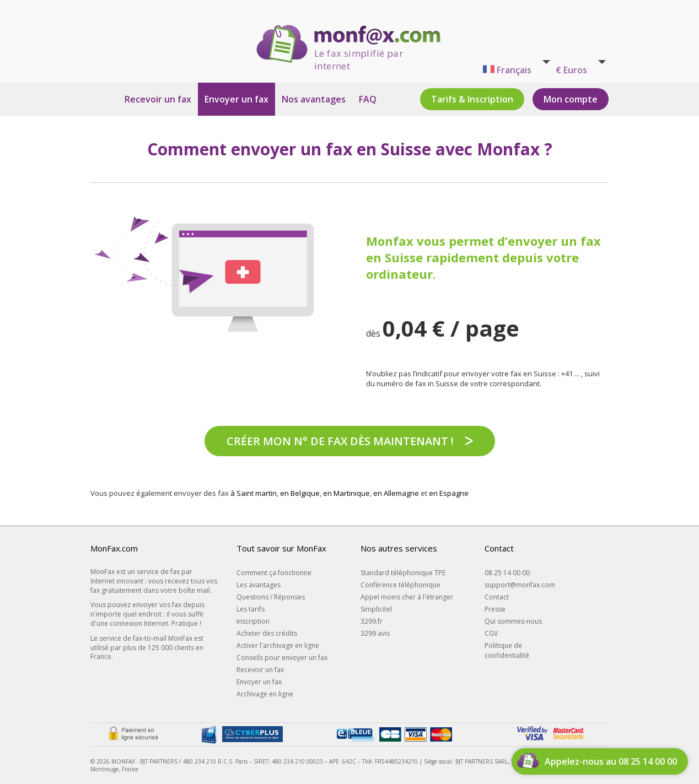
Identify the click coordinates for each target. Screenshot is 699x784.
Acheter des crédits (267, 633)
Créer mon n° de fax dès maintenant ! (340, 441)
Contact (497, 597)
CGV (491, 633)
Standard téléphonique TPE (403, 573)
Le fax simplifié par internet (359, 55)
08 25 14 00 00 (507, 573)
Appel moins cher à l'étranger (407, 597)
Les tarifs (251, 609)
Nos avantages (314, 99)
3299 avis (375, 633)
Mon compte (571, 99)
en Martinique (346, 493)
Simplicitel (376, 609)
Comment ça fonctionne (274, 573)
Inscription (253, 621)
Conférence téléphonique (400, 585)
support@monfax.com (520, 585)
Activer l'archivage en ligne (278, 645)
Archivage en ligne (265, 694)
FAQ (368, 99)
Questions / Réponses (271, 597)
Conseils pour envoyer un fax (282, 658)
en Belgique (300, 493)
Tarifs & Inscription (472, 99)
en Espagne (449, 493)
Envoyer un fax (236, 99)
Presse (495, 609)
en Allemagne (396, 493)
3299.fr (372, 621)
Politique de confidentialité (507, 650)
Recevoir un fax (158, 99)
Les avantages (259, 585)
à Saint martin (254, 493)
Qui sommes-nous (513, 621)
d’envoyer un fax (549, 241)
